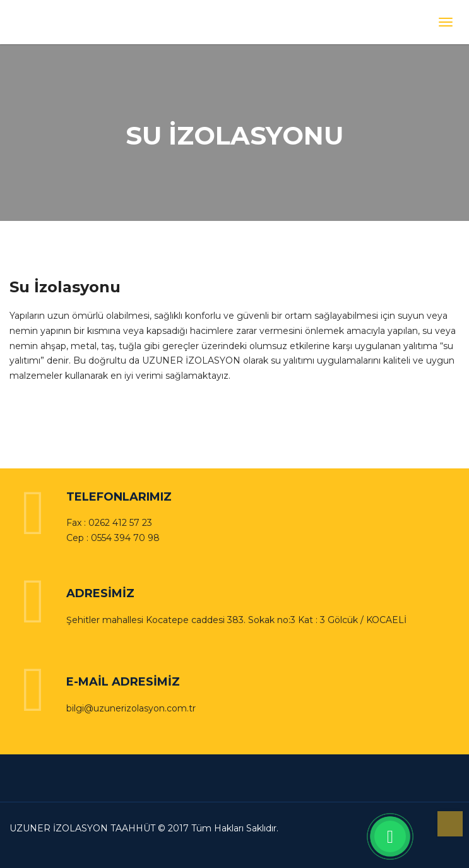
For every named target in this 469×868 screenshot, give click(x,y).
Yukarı (450, 824)
